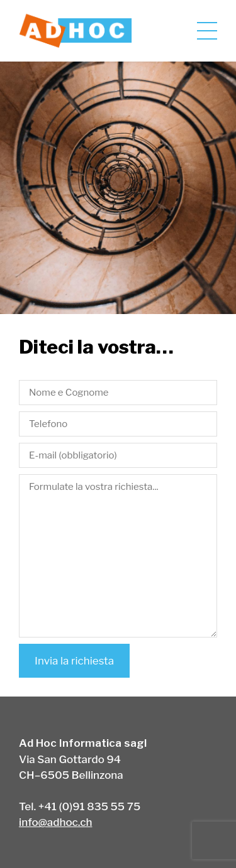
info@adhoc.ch (55, 822)
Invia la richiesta (74, 661)
